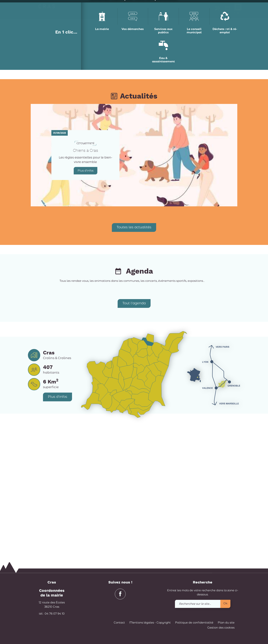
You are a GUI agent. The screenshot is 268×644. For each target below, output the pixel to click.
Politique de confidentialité (194, 623)
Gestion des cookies (221, 628)
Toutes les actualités (134, 357)
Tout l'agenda (134, 433)
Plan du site (226, 623)
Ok (225, 603)
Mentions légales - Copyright (150, 623)
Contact (119, 623)
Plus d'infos (86, 300)
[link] (227, 9)
